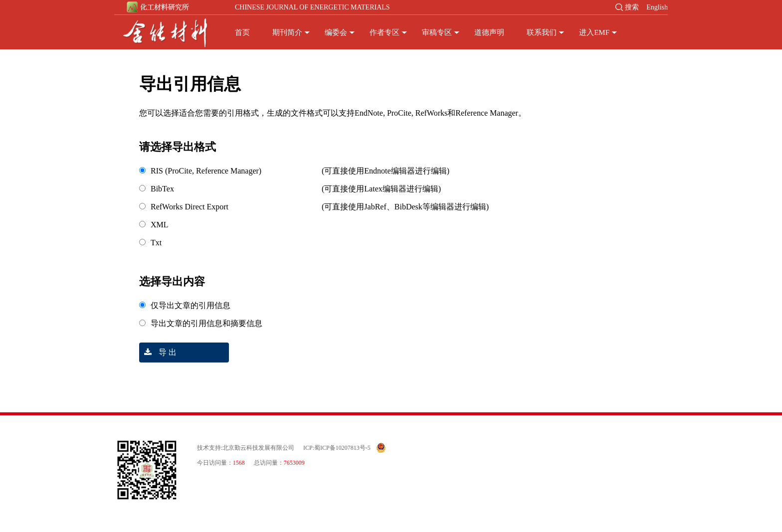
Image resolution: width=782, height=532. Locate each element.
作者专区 (385, 32)
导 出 (158, 352)
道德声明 (489, 32)
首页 (242, 32)
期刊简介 (287, 32)
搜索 (632, 7)
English (657, 7)
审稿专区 (437, 32)
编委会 (336, 32)
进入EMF (594, 32)
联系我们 (542, 32)
